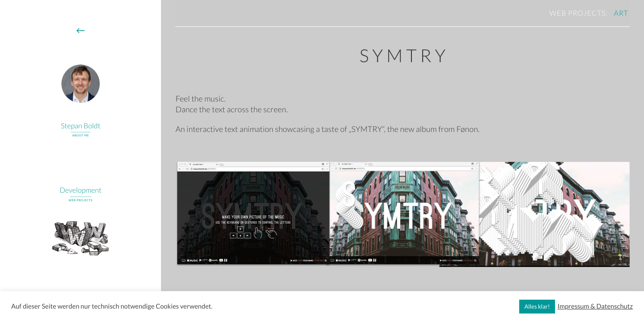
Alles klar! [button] (537, 306)
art (621, 13)
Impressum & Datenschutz (595, 307)
